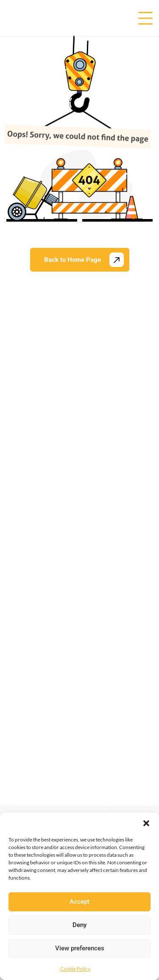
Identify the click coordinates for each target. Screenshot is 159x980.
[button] (146, 823)
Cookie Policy (75, 969)
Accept (79, 902)
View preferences (80, 948)
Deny (79, 925)
